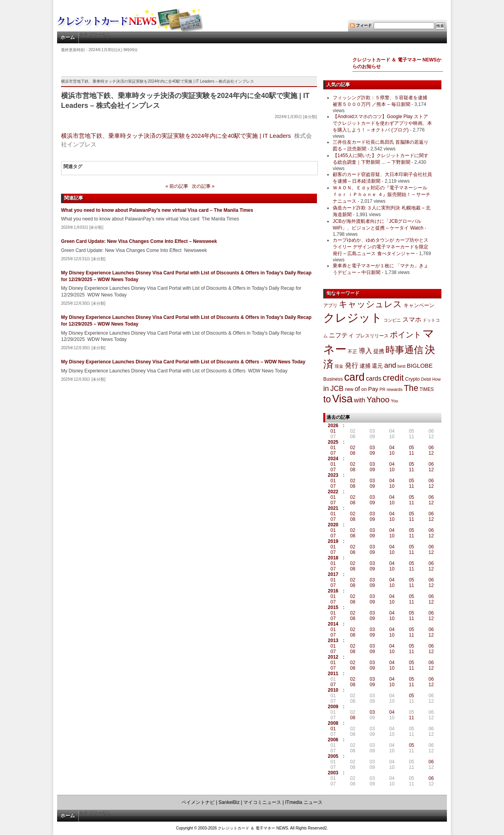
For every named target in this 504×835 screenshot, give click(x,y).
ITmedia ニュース (304, 802)
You (395, 401)
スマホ (412, 319)
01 (333, 431)
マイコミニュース (262, 802)
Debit (426, 379)
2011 (333, 674)
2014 (333, 624)
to (327, 399)
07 (333, 453)
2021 (333, 508)
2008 (333, 723)
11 (411, 453)
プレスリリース (372, 336)
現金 (339, 366)
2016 (333, 591)
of (357, 389)
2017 (333, 574)
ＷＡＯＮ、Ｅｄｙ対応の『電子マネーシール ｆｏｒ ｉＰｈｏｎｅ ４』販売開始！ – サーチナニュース (382, 194)
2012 (333, 657)
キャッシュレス (370, 304)
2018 (333, 558)
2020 (333, 525)
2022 (333, 492)
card (354, 377)
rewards (395, 389)
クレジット (353, 318)
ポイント (406, 335)
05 (411, 448)
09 (372, 453)
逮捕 (365, 366)
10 (392, 453)
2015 (333, 607)
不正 (352, 352)
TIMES (427, 389)
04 (392, 448)
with (360, 400)
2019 (333, 541)
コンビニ (392, 320)
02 (353, 448)
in (326, 388)
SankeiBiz (229, 802)
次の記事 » (203, 186)
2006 (333, 740)
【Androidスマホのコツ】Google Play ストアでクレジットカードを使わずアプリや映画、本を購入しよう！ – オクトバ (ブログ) (382, 123)
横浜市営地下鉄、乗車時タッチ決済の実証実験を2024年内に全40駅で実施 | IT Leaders (176, 136)
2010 (333, 690)
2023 (333, 475)
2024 (333, 459)
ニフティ (341, 335)
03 (372, 448)
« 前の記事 (177, 186)
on (364, 389)
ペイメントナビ (198, 802)
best (402, 366)
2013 (333, 641)
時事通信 (404, 350)
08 (353, 453)
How (436, 379)
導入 (365, 351)
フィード (364, 25)
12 (431, 453)
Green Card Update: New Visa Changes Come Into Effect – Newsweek (139, 241)
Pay (373, 389)
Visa (343, 399)
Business (333, 379)
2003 (333, 773)
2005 (333, 756)
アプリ (330, 305)
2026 (333, 426)
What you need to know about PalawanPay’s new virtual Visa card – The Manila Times (157, 210)
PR (383, 389)
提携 (379, 351)
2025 (333, 442)
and (390, 365)
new (349, 389)
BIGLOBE (420, 366)
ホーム (68, 37)
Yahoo (378, 399)
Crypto (413, 379)
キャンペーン (419, 305)
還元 (377, 366)
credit (393, 378)
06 (431, 448)
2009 (333, 707)
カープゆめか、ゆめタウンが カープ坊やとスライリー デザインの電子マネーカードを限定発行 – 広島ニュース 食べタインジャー (381, 247)
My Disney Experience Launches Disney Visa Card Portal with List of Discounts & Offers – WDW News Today (183, 362)
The (411, 388)
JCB (337, 389)
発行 (352, 366)
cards (373, 378)
